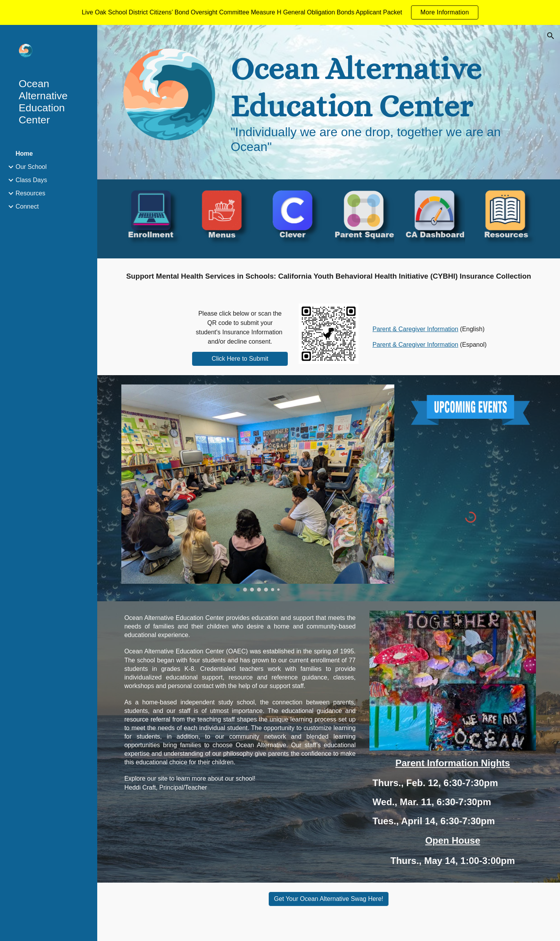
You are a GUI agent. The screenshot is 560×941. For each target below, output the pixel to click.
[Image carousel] (258, 488)
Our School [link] (31, 167)
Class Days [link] (31, 180)
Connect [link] (27, 206)
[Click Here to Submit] (240, 359)
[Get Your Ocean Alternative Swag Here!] (328, 899)
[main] (382, 102)
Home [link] (24, 154)
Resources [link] (30, 193)
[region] (280, 12)
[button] (551, 36)
